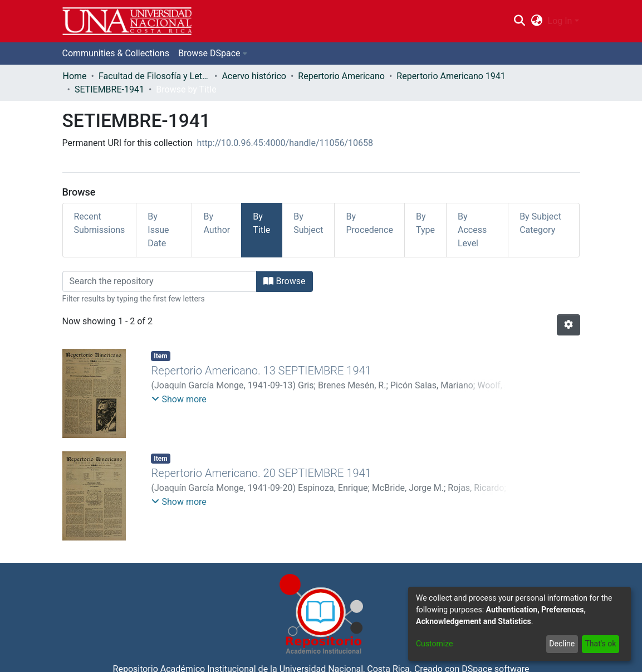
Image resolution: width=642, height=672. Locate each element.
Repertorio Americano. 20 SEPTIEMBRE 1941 (261, 473)
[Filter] (160, 281)
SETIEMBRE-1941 (109, 89)
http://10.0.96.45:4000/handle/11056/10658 (285, 143)
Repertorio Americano (341, 76)
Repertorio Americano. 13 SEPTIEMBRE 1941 (261, 371)
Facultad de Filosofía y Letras (154, 76)
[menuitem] (536, 21)
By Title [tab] (261, 223)
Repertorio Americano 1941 (451, 76)
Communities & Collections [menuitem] (116, 53)
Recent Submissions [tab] (100, 223)
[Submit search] (520, 21)
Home (75, 76)
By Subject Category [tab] (540, 223)
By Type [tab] (425, 223)
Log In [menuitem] (560, 21)
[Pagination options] (569, 325)
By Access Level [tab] (472, 230)
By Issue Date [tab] (158, 230)
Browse (284, 281)
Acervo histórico (254, 76)
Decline (562, 644)
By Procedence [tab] (369, 223)
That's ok (600, 644)
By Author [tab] (217, 223)
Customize (434, 644)
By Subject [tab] (308, 223)
